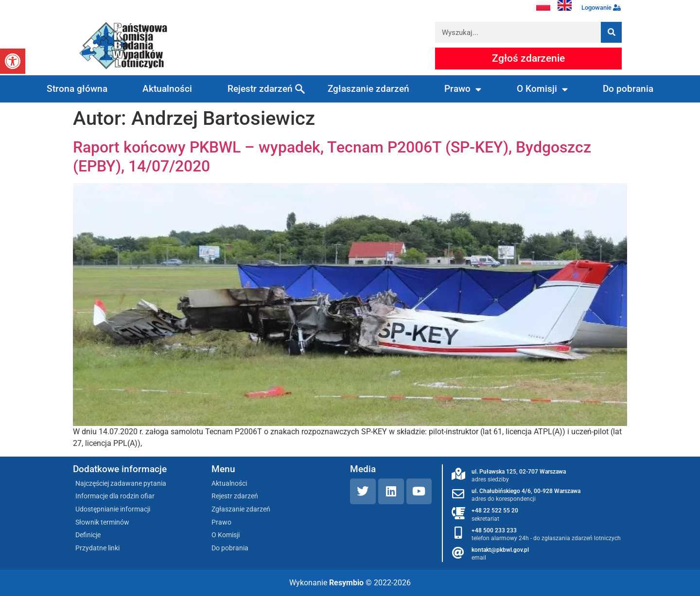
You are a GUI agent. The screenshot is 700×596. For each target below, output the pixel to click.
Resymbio (346, 583)
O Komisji (542, 89)
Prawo (463, 89)
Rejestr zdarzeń (260, 89)
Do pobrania (628, 89)
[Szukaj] (611, 32)
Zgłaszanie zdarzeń (368, 89)
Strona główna (77, 89)
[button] (13, 61)
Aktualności (167, 89)
